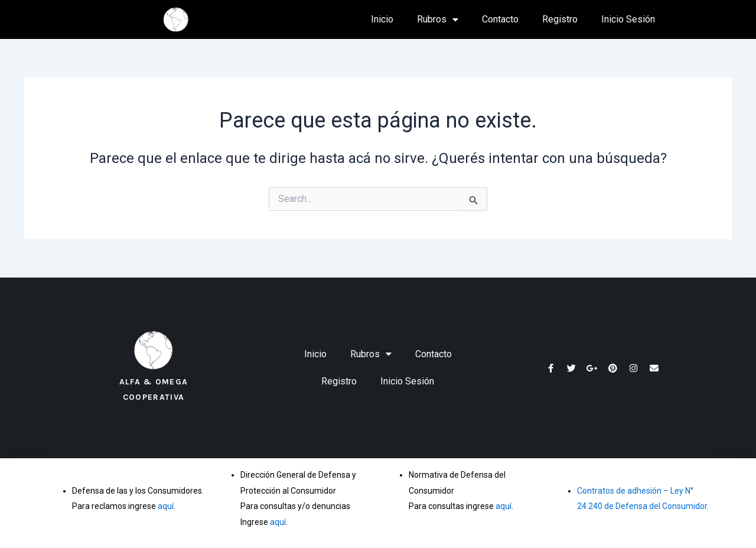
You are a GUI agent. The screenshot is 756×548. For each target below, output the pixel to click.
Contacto (500, 19)
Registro (560, 19)
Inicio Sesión (628, 19)
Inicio (382, 19)
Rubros (438, 19)
